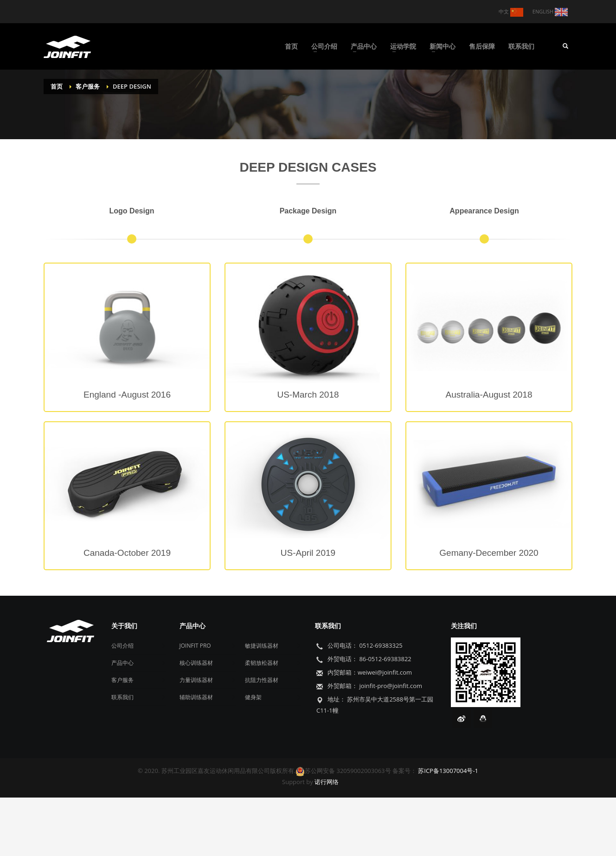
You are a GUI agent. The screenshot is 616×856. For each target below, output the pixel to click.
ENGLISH (550, 12)
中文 (511, 12)
